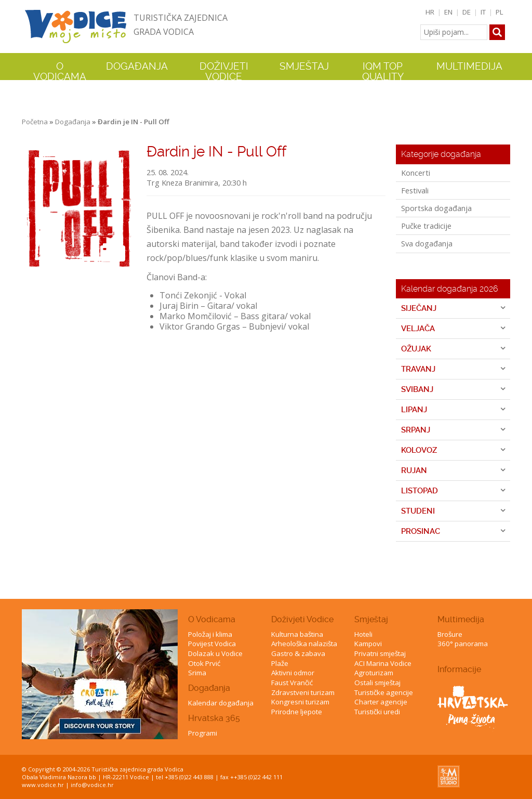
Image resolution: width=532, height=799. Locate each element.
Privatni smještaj (380, 653)
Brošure (450, 634)
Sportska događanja (436, 208)
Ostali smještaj (377, 683)
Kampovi (368, 644)
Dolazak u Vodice (215, 653)
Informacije (459, 669)
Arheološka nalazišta (304, 644)
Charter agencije (381, 702)
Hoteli (363, 634)
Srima (197, 673)
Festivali (415, 190)
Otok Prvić (204, 663)
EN (448, 12)
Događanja (137, 67)
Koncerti (416, 173)
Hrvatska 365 (214, 718)
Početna (35, 122)
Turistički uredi (377, 712)
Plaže (280, 663)
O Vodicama (212, 619)
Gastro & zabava (298, 653)
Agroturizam (374, 673)
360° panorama (463, 644)
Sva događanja (427, 243)
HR (430, 12)
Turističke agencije (384, 692)
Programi (203, 733)
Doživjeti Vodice (302, 619)
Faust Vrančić (292, 683)
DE (467, 12)
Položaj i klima (210, 634)
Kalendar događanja (221, 703)
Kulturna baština (297, 634)
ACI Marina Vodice (383, 663)
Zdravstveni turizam (303, 692)
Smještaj (371, 619)
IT (483, 12)
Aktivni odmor (293, 673)
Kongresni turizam (300, 702)
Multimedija (461, 619)
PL (500, 12)
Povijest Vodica (212, 644)
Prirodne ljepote (297, 712)
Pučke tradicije (426, 226)
